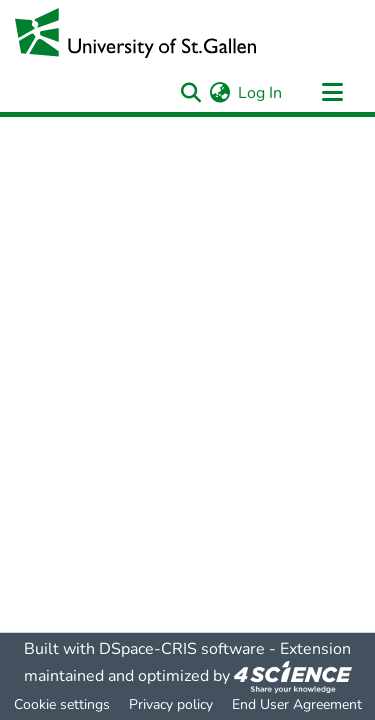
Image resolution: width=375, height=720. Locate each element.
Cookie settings (62, 704)
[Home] (135, 33)
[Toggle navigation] (332, 93)
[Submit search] (190, 93)
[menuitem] (219, 93)
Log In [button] (261, 93)
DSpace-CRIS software (182, 649)
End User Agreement (297, 704)
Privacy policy (171, 704)
